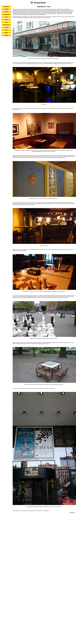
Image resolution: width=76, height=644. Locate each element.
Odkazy (6, 35)
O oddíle (6, 9)
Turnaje (6, 27)
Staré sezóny (6, 25)
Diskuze (6, 33)
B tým (6, 20)
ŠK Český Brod (38, 3)
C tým (6, 22)
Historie (6, 12)
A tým (6, 17)
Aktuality (6, 7)
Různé (6, 30)
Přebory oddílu (6, 14)
